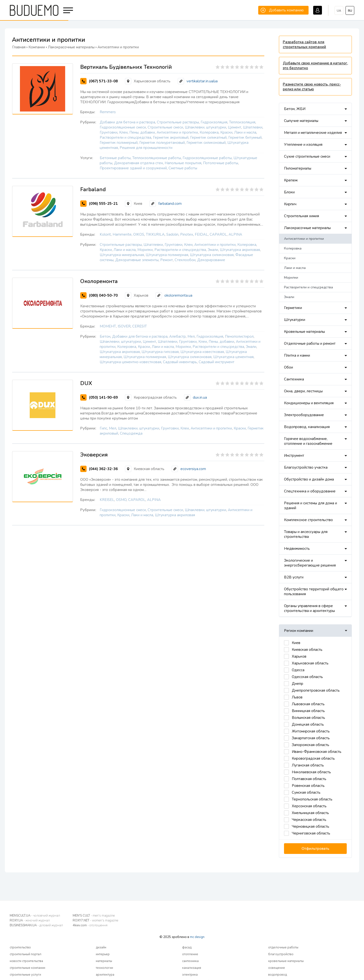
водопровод (278, 975)
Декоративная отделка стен (138, 163)
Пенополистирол (239, 336)
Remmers (108, 112)
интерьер (103, 954)
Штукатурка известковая (202, 352)
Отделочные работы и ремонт (310, 344)
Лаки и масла (245, 132)
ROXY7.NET (95, 920)
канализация (192, 968)
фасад (187, 947)
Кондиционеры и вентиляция (309, 403)
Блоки (289, 192)
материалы (104, 961)
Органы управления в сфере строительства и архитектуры (309, 608)
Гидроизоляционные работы (207, 158)
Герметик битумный (245, 138)
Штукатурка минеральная (122, 255)
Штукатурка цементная (233, 357)
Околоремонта (99, 281)
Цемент (235, 127)
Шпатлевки (253, 127)
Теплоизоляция (242, 122)
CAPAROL (218, 234)
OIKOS (139, 234)
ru (350, 11)
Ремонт (167, 260)
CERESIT (140, 326)
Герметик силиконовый (206, 143)
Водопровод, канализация (307, 427)
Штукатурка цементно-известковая (130, 362)
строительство (20, 947)
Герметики (293, 308)
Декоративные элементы (137, 260)
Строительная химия (302, 216)
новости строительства (26, 961)
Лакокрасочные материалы (307, 228)
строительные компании (27, 968)
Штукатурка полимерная (167, 255)
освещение (277, 968)
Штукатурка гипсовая (160, 352)
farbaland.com (170, 204)
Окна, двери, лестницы (303, 391)
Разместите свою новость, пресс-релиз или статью (312, 87)
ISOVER (124, 326)
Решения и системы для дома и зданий (311, 506)
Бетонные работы (115, 158)
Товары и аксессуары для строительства (306, 534)
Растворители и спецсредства (125, 138)
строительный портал (26, 954)
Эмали (213, 250)
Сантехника (294, 379)
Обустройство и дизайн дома (309, 479)
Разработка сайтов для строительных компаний (304, 44)
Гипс (103, 428)
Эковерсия (94, 455)
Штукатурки (295, 320)
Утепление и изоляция (303, 145)
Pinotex (187, 234)
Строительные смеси (165, 127)
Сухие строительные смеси (307, 156)
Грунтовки (109, 132)
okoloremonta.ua (178, 295)
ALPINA (235, 234)
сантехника (190, 961)
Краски (226, 132)
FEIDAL (201, 234)
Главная (19, 47)
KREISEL (107, 500)
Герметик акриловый (171, 138)
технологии (104, 968)
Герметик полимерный (119, 143)
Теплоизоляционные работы (157, 158)
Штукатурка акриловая (240, 250)
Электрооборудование (304, 415)
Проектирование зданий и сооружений (133, 168)
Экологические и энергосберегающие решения (310, 563)
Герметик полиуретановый (162, 143)
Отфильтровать (315, 849)
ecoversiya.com (193, 469)
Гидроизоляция (214, 122)
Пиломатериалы (298, 168)
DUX (86, 383)
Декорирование (211, 260)
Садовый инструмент (217, 362)
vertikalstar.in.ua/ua (202, 81)
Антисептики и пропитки (177, 132)
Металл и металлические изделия (313, 133)
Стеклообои (185, 260)
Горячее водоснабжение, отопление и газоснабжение (308, 441)
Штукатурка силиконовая (212, 255)
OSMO (121, 500)
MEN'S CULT (94, 916)
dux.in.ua (200, 397)
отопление (190, 954)
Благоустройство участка (306, 467)
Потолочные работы (221, 163)
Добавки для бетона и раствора (127, 122)
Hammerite (122, 234)
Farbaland (93, 189)
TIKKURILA (155, 234)
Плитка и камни (297, 355)
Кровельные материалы (304, 332)
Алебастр (178, 336)
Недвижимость (297, 549)
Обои (289, 367)
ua (339, 11)
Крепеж (291, 180)
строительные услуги (25, 975)
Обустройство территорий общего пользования (314, 592)
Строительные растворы (178, 122)
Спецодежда (131, 433)
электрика (190, 975)
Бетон (105, 336)
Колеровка (209, 132)
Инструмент (294, 456)
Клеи (123, 132)
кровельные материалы (286, 961)
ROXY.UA (30, 920)
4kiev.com (90, 925)
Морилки (145, 250)
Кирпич (290, 204)
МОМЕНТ (108, 326)
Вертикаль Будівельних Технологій (126, 67)
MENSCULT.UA (35, 916)
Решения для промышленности (146, 148)
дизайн (101, 947)
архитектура (105, 975)
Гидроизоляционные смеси (123, 127)
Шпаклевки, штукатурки (205, 127)
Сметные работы (183, 168)
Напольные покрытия (183, 163)
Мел (191, 336)
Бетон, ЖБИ (295, 109)
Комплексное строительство (308, 520)
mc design (197, 937)
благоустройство (281, 954)
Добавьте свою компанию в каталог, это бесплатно (315, 66)
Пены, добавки (142, 132)
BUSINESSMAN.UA (36, 925)
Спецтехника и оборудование (310, 491)
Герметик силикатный (208, 138)
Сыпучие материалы (301, 121)
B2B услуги (294, 577)
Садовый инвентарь (180, 362)
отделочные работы (283, 947)
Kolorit (105, 234)
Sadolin (172, 234)
